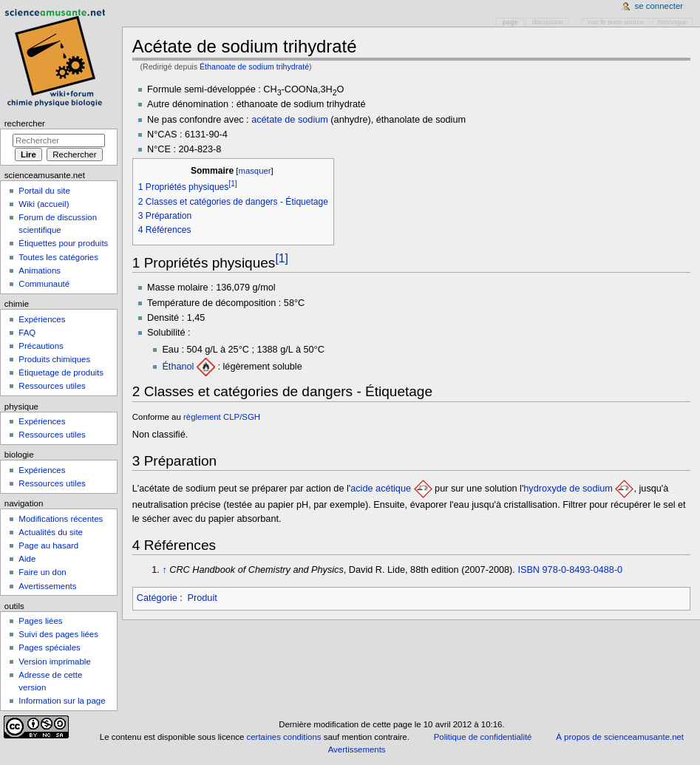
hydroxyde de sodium (568, 489)
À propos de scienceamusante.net (620, 737)
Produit (203, 598)
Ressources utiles (52, 386)
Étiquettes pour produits (63, 243)
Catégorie (157, 598)
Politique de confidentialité (483, 737)
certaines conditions (284, 737)
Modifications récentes (61, 519)
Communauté (44, 284)
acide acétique (381, 489)
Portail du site (44, 191)
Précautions (41, 346)
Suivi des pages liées (58, 634)
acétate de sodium (290, 120)
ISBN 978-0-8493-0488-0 (570, 570)
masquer (254, 171)
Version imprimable (54, 662)
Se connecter (659, 6)
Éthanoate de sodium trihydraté (254, 67)
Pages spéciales (49, 647)
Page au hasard (48, 545)
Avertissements (47, 586)
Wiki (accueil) (44, 204)
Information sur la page (62, 701)
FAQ (27, 333)
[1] (282, 258)
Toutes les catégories (58, 257)
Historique (672, 22)
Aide (27, 559)
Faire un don (42, 572)
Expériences (42, 319)
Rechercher (25, 123)
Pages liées (40, 621)
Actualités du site (51, 532)
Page (510, 22)
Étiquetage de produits (61, 373)
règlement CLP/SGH (222, 417)
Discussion (548, 22)
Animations (40, 271)
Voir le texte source (616, 22)
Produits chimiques (54, 359)
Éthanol (178, 367)
